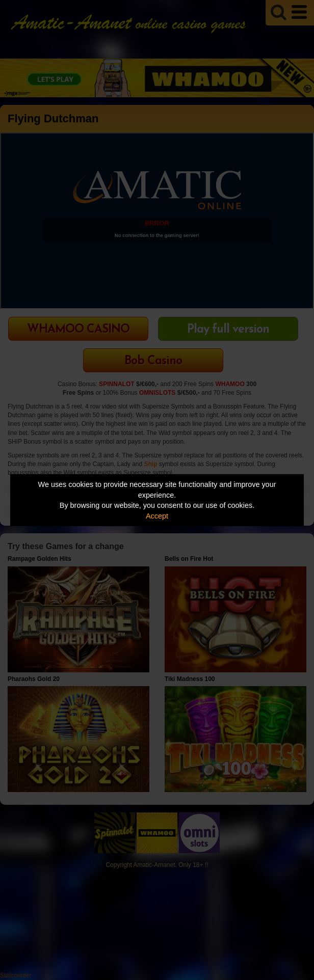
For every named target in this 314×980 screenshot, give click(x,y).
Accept (157, 516)
